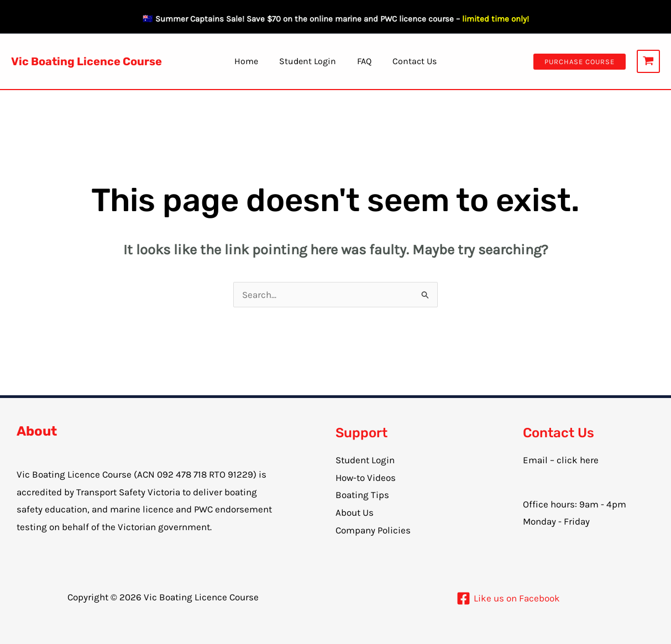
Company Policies (373, 530)
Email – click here (561, 460)
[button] (580, 62)
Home (251, 61)
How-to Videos (366, 478)
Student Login (309, 61)
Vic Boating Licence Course (87, 61)
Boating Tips (362, 495)
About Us (355, 512)
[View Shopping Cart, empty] (648, 61)
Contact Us (410, 61)
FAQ (363, 61)
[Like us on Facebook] (508, 598)
